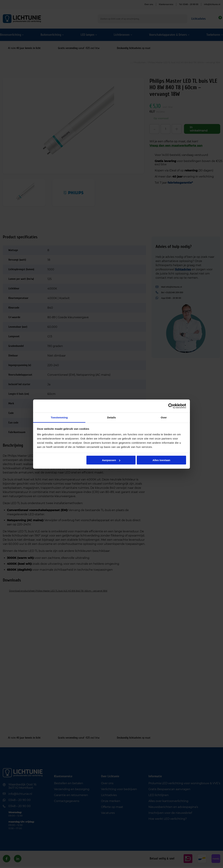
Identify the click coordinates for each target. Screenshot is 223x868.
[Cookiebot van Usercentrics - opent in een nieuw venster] (171, 406)
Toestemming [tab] (59, 417)
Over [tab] (164, 417)
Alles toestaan (162, 460)
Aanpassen (111, 460)
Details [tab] (111, 417)
